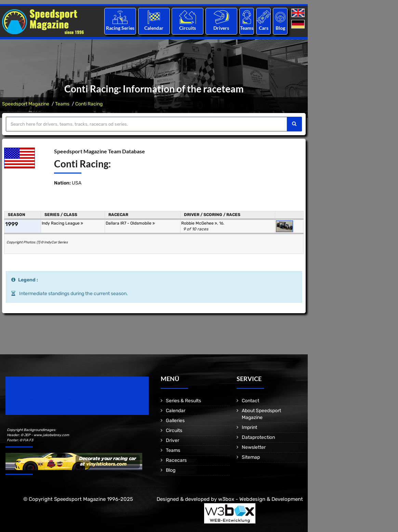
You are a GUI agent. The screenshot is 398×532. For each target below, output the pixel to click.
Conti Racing (89, 104)
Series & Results (183, 401)
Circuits (188, 28)
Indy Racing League (62, 223)
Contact (250, 401)
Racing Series (120, 28)
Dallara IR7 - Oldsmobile (130, 223)
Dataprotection (258, 437)
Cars (264, 28)
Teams (247, 28)
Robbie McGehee (199, 223)
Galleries (175, 421)
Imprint (249, 427)
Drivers (221, 28)
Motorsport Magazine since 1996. (44, 400)
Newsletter (254, 447)
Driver (173, 440)
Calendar (154, 28)
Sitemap (251, 457)
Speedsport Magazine (26, 104)
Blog (280, 28)
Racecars (176, 460)
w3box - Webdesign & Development (261, 499)
